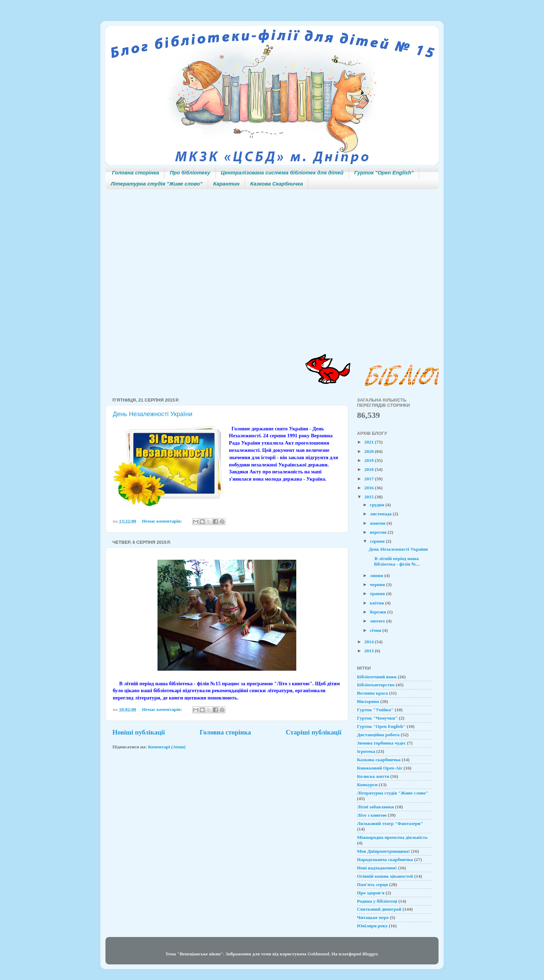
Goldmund (318, 954)
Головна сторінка (136, 173)
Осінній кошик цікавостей (385, 876)
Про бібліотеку (190, 173)
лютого (378, 621)
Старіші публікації (314, 732)
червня (378, 584)
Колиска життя (373, 776)
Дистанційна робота (378, 735)
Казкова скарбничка (379, 760)
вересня (379, 532)
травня (378, 594)
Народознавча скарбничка (385, 859)
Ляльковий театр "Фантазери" (390, 823)
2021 (369, 442)
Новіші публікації (139, 732)
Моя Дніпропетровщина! (384, 851)
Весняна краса (372, 693)
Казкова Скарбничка (277, 184)
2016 (369, 488)
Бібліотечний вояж (377, 677)
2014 (369, 642)
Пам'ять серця (372, 884)
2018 (369, 469)
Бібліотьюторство (376, 685)
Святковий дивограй (379, 909)
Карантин (227, 184)
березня (379, 612)
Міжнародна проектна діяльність (392, 837)
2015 (369, 497)
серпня (378, 541)
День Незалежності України (152, 414)
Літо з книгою (372, 815)
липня (377, 575)
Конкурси (367, 785)
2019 (369, 460)
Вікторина (368, 701)
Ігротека (366, 751)
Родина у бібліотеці (377, 901)
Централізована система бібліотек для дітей (282, 173)
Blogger (370, 954)
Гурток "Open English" (384, 173)
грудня (378, 505)
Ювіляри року (372, 926)
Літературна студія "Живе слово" (157, 184)
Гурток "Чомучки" (377, 718)
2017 (369, 479)
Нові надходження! (377, 868)
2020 (369, 451)
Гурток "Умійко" (375, 710)
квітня (377, 603)
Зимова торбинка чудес (381, 743)
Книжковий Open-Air (380, 768)
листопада (381, 514)
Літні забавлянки (375, 807)
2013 (369, 651)
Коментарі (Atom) (167, 747)
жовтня (378, 523)
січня (376, 630)
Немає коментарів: (163, 521)
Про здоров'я (371, 893)
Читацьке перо (373, 917)
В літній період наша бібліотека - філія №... (394, 561)
